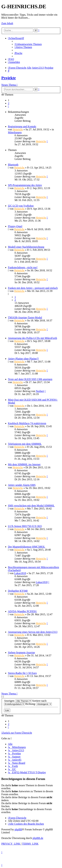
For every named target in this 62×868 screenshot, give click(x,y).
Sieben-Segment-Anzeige (21, 652)
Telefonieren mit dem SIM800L (25, 444)
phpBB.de (38, 838)
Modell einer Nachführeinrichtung (26, 247)
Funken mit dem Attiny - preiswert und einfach (33, 288)
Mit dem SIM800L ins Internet (24, 464)
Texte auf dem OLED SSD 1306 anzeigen (30, 379)
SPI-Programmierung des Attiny (25, 185)
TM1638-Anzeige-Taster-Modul (25, 317)
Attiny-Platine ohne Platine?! (23, 359)
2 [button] (9, 103)
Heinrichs (18, 129)
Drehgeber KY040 (18, 591)
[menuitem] (28, 44)
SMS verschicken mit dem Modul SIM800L (31, 506)
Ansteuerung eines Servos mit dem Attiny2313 (33, 632)
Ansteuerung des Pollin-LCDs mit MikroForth (32, 338)
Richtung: (39, 704)
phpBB (18, 829)
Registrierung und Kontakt (22, 126)
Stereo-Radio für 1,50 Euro (22, 673)
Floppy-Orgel (15, 226)
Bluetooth (13, 165)
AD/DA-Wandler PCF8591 (22, 611)
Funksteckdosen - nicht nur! (23, 267)
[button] (8, 106)
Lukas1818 (20, 573)
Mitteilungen (15, 132)
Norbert (40, 391)
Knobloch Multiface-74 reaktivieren (27, 423)
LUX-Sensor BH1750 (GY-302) (25, 526)
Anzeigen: (18, 701)
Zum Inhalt (7, 23)
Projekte (9, 78)
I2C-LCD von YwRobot (21, 206)
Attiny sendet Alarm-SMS (22, 485)
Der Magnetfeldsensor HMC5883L (27, 547)
